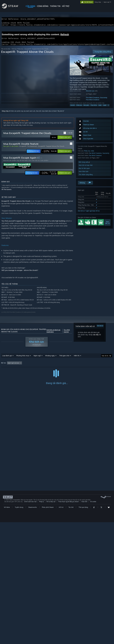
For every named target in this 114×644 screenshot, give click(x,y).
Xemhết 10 (107, 225)
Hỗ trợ (61, 629)
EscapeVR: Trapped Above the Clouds (51, 149)
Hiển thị (77, 358)
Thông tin (55, 6)
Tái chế (71, 629)
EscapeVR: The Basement (28, 149)
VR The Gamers (6, 192)
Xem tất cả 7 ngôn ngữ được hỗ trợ (89, 214)
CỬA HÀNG (30, 6)
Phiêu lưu (79, 108)
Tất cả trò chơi (6, 52)
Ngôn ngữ (107, 2)
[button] (65, 140)
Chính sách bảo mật (30, 623)
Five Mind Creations (93, 100)
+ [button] (108, 108)
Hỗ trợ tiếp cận (51, 623)
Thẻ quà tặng (83, 629)
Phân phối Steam (48, 629)
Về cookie (93, 623)
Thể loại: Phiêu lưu (17, 52)
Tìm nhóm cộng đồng (86, 177)
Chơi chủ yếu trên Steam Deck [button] (74, 366)
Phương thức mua (23, 358)
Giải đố (73, 108)
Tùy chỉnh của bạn (67, 334)
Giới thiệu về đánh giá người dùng (53, 334)
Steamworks (33, 629)
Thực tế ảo (94, 108)
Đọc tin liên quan (84, 171)
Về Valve (7, 629)
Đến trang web (84, 165)
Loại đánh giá (7, 358)
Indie (100, 108)
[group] (57, 366)
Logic (105, 108)
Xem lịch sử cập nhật (86, 168)
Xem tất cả (100, 329)
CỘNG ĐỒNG (43, 6)
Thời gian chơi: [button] (55, 366)
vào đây (96, 337)
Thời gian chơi (64, 358)
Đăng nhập (98, 2)
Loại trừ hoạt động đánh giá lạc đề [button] (36, 366)
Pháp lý (41, 623)
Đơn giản (86, 108)
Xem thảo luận (84, 174)
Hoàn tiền (84, 623)
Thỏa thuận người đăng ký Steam (69, 623)
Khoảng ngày (50, 358)
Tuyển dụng (19, 629)
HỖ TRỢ (66, 6)
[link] (49, 154)
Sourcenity (104, 100)
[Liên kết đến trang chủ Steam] (12, 8)
